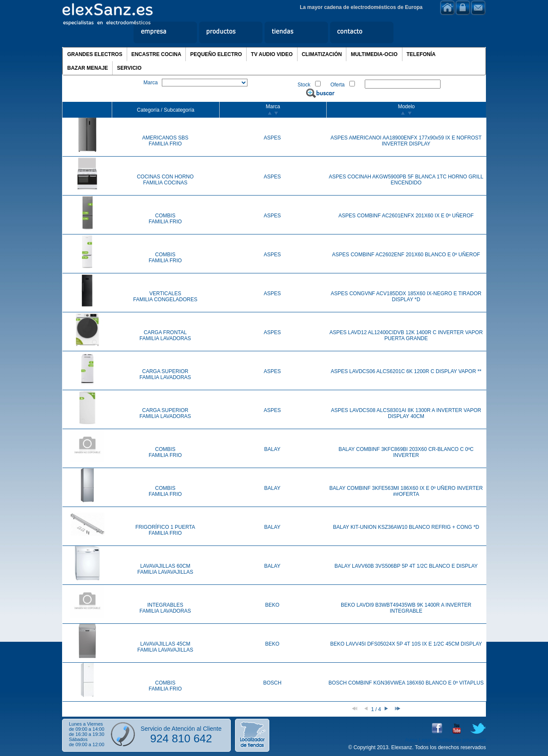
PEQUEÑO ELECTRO (216, 54)
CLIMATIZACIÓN (322, 54)
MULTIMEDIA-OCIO (374, 54)
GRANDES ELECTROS (95, 54)
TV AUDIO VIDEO (272, 54)
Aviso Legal (418, 740)
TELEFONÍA (421, 54)
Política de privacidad (462, 740)
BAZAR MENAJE (88, 68)
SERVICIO (129, 68)
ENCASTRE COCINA (156, 54)
